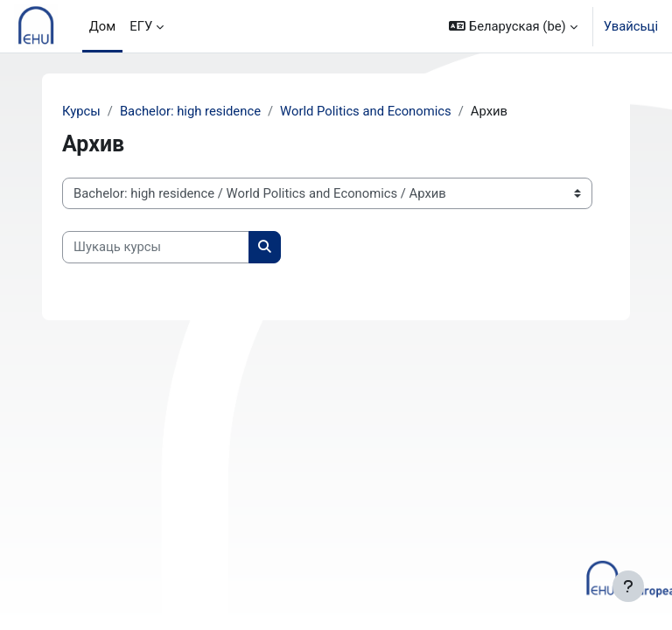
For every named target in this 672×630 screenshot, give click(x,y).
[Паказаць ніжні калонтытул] (628, 586)
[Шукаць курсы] (156, 247)
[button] (513, 26)
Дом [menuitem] (103, 26)
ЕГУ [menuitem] (141, 26)
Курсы (81, 111)
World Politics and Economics (366, 111)
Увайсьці (631, 26)
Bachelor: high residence (190, 111)
